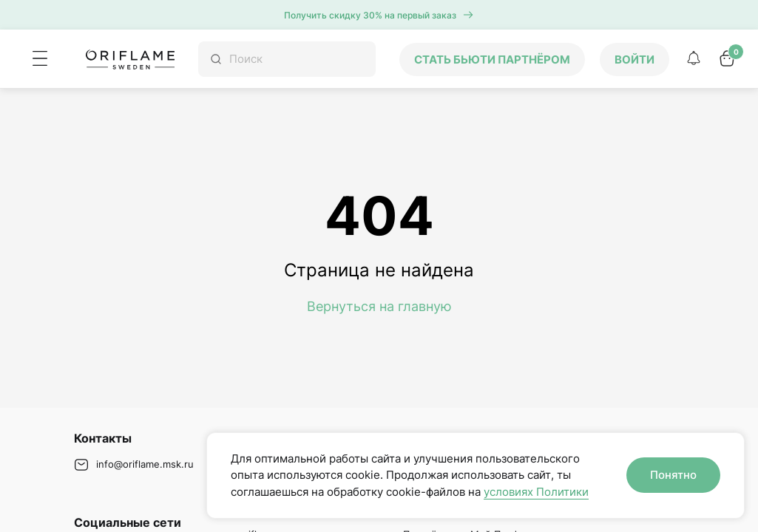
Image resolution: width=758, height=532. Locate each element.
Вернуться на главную (379, 306)
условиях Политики (536, 492)
